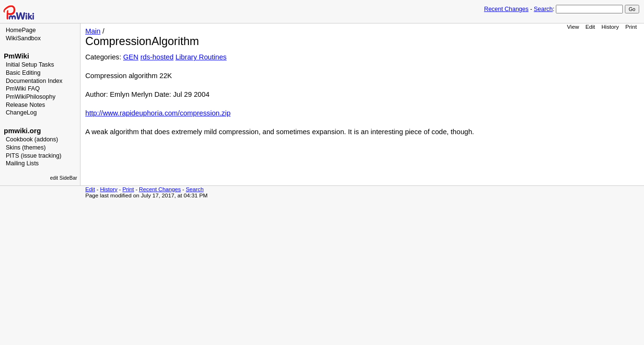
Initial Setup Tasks (30, 65)
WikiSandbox (23, 38)
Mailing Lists (22, 163)
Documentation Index (34, 81)
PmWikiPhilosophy (31, 97)
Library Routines (201, 57)
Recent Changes (506, 9)
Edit (590, 27)
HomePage (21, 30)
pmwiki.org (22, 131)
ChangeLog (21, 113)
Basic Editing (23, 73)
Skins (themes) (26, 148)
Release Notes (25, 105)
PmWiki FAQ (23, 89)
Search (543, 9)
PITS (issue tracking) (34, 156)
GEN (131, 57)
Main (93, 31)
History (610, 27)
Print (631, 27)
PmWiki (17, 56)
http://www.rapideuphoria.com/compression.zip (158, 113)
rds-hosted (157, 57)
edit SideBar (63, 178)
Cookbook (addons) (32, 139)
